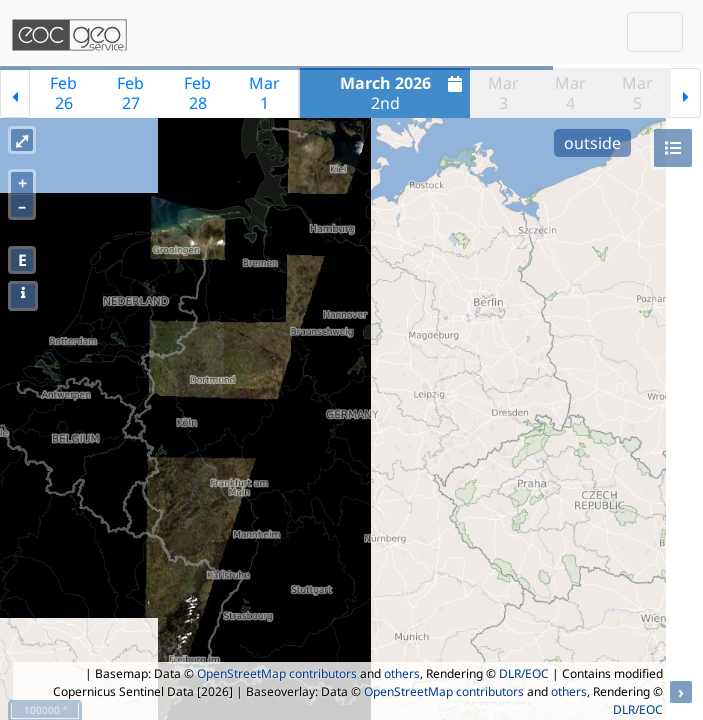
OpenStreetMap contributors (277, 673)
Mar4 (570, 93)
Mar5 (637, 93)
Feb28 (197, 93)
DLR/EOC (524, 673)
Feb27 (130, 93)
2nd (404, 93)
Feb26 (63, 93)
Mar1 (264, 93)
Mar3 (503, 93)
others (402, 673)
